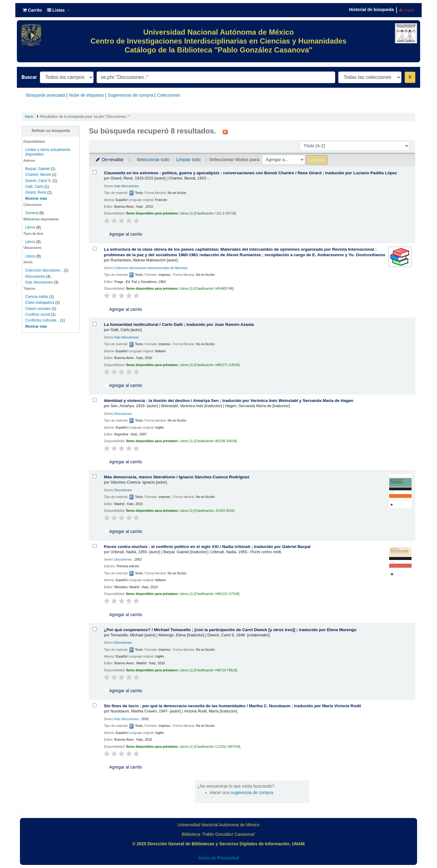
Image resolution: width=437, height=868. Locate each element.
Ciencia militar (37, 297)
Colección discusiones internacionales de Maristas (151, 268)
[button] (32, 10)
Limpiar (407, 10)
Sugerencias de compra (130, 95)
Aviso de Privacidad (218, 858)
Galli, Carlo (34, 187)
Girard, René (36, 192)
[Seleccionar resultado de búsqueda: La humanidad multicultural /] (95, 324)
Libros (30, 227)
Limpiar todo (188, 160)
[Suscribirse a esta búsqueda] (225, 132)
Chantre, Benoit (38, 175)
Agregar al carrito (123, 234)
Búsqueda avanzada (46, 95)
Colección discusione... (44, 270)
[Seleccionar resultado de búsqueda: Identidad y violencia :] (95, 400)
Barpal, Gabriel (37, 169)
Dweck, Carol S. (38, 181)
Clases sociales (38, 309)
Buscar (29, 77)
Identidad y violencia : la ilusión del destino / (229, 401)
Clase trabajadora (40, 303)
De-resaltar (109, 160)
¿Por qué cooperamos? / (230, 630)
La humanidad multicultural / (179, 324)
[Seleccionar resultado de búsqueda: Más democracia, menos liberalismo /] (95, 476)
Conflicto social (38, 314)
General (32, 213)
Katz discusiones (39, 282)
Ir (410, 77)
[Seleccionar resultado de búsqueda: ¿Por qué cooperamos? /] (95, 629)
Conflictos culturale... (42, 320)
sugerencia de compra (252, 793)
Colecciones (169, 95)
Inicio (29, 117)
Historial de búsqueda (371, 10)
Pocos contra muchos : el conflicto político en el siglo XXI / (207, 547)
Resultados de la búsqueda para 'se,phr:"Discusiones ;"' (85, 117)
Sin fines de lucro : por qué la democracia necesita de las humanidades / (232, 706)
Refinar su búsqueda (51, 131)
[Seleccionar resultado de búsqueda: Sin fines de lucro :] (95, 705)
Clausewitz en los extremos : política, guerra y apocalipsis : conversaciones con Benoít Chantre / (251, 173)
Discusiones (35, 276)
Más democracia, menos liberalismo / (177, 477)
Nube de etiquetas (86, 95)
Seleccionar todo (153, 160)
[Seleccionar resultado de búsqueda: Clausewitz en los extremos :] (95, 172)
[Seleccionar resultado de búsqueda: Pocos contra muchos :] (95, 546)
